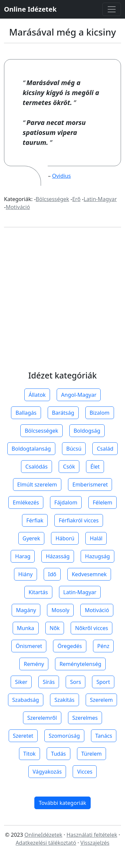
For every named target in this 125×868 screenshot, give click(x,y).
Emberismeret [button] (90, 485)
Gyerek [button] (31, 538)
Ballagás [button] (26, 413)
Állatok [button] (37, 395)
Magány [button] (26, 610)
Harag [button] (23, 556)
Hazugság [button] (97, 556)
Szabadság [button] (26, 700)
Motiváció (18, 207)
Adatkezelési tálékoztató (46, 843)
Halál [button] (96, 538)
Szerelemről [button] (42, 718)
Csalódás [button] (36, 467)
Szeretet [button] (23, 736)
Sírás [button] (49, 682)
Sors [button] (75, 682)
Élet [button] (95, 467)
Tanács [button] (104, 736)
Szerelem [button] (101, 700)
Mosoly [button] (60, 610)
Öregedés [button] (69, 646)
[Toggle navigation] (112, 9)
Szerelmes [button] (85, 718)
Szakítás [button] (64, 700)
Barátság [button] (63, 413)
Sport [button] (103, 682)
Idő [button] (52, 574)
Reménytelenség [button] (80, 664)
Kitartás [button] (38, 592)
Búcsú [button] (74, 449)
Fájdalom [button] (66, 502)
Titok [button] (29, 754)
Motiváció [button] (97, 610)
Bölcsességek (52, 199)
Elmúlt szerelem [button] (37, 485)
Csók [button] (69, 467)
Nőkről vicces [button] (91, 628)
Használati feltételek (92, 835)
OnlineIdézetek (43, 835)
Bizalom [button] (100, 413)
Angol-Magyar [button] (79, 395)
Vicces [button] (85, 772)
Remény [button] (34, 664)
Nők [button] (55, 628)
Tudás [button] (58, 754)
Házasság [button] (57, 556)
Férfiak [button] (35, 520)
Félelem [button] (102, 502)
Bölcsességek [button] (41, 431)
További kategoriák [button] (62, 803)
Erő (76, 199)
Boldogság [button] (87, 431)
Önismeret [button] (29, 646)
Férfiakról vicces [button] (79, 520)
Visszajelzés (95, 843)
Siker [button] (21, 682)
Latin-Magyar (100, 199)
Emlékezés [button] (26, 502)
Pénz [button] (103, 646)
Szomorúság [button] (64, 736)
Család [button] (105, 449)
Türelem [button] (91, 754)
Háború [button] (65, 538)
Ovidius (61, 176)
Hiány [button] (25, 574)
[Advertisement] (62, 306)
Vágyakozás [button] (47, 772)
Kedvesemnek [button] (89, 574)
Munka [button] (26, 628)
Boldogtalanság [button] (31, 449)
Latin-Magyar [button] (80, 592)
